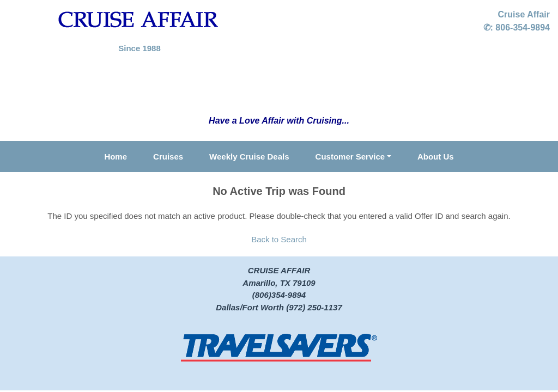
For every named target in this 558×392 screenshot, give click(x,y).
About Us (436, 157)
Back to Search (279, 239)
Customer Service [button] (350, 157)
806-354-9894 (523, 27)
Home (116, 157)
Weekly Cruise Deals (249, 157)
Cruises (168, 157)
